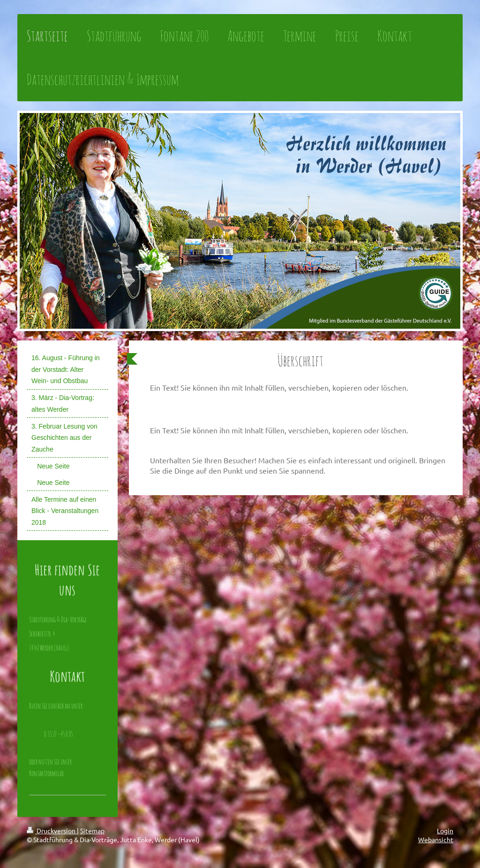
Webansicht (436, 839)
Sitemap (92, 830)
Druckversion (52, 830)
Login (445, 830)
